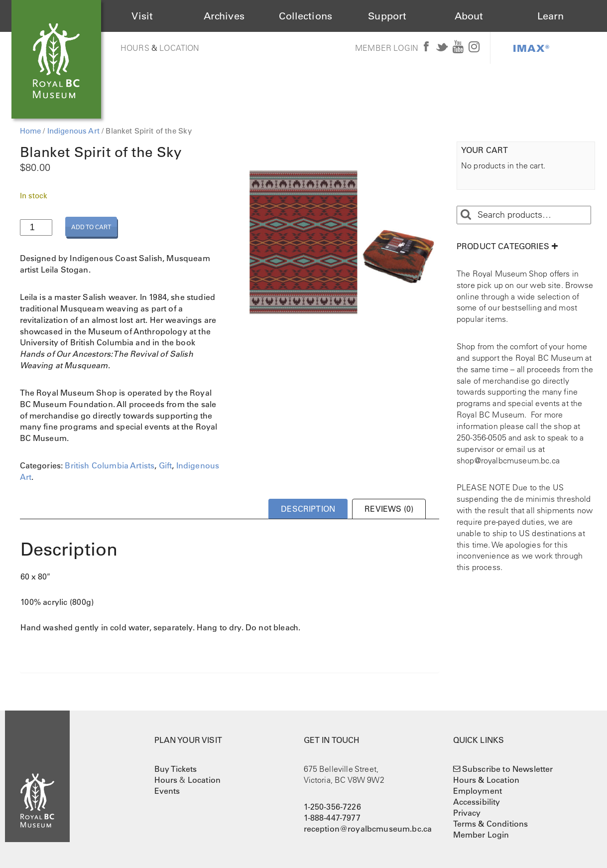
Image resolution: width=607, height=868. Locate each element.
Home (31, 131)
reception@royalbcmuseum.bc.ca (368, 829)
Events (167, 791)
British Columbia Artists (110, 465)
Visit (142, 16)
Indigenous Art (73, 131)
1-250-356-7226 (332, 807)
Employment (478, 791)
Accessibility (477, 802)
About (469, 16)
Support (387, 16)
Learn (551, 16)
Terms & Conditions (491, 824)
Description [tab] (308, 509)
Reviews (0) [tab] (389, 509)
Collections (305, 16)
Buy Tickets (176, 769)
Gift (166, 465)
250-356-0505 (482, 437)
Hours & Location (486, 780)
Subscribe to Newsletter (508, 769)
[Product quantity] (36, 227)
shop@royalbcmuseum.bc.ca (508, 460)
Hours (135, 48)
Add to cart (91, 227)
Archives (224, 16)
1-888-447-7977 (332, 818)
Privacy (467, 813)
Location (179, 48)
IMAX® (531, 48)
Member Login (387, 48)
